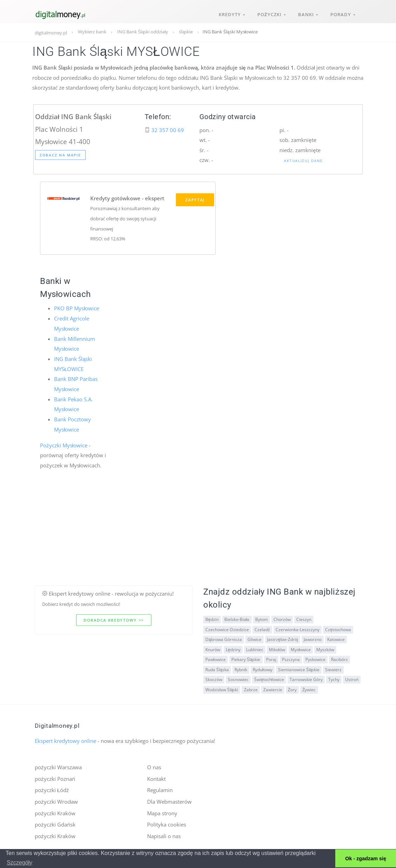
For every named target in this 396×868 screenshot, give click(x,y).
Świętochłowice (269, 679)
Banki (307, 13)
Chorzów (282, 619)
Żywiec (309, 689)
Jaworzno (312, 639)
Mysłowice (301, 649)
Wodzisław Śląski (222, 689)
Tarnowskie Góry (306, 679)
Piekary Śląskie (246, 659)
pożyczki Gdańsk (55, 823)
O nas (154, 766)
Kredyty (230, 13)
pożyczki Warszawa (58, 766)
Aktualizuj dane (303, 161)
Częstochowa (338, 629)
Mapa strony (162, 812)
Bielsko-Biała (237, 619)
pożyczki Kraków (55, 812)
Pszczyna (291, 659)
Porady (342, 13)
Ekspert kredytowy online (65, 740)
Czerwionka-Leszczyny (298, 629)
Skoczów (214, 679)
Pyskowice (315, 659)
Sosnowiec (238, 679)
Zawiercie (272, 689)
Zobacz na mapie (60, 155)
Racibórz (339, 659)
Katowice (336, 639)
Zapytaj (195, 200)
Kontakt (156, 778)
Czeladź (262, 629)
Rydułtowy (263, 669)
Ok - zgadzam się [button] (366, 859)
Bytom (261, 619)
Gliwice (255, 639)
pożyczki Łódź (52, 789)
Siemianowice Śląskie (299, 669)
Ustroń (351, 679)
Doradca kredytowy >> (114, 619)
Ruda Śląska (217, 669)
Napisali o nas (164, 835)
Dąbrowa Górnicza (224, 639)
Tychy (334, 679)
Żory (292, 689)
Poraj (271, 659)
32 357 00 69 (168, 130)
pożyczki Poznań (55, 778)
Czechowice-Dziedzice (227, 629)
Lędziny (233, 649)
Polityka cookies (167, 823)
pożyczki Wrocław (56, 801)
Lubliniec (255, 649)
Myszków (325, 649)
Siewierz (333, 669)
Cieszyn (303, 619)
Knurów (213, 649)
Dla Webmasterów (169, 801)
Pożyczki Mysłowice (64, 444)
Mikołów (277, 649)
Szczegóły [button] (19, 863)
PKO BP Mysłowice (77, 309)
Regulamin (160, 789)
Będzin (212, 619)
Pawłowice (216, 659)
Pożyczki (270, 13)
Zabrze (250, 689)
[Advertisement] (198, 536)
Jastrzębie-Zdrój (283, 639)
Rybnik (241, 669)
